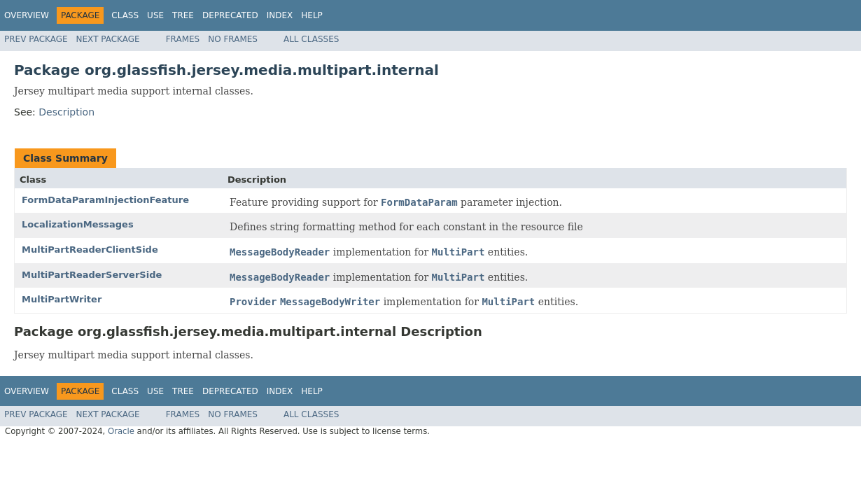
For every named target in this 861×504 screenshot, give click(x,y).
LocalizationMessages (78, 224)
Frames (183, 39)
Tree (183, 15)
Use (155, 15)
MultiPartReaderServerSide (92, 275)
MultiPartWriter (62, 299)
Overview (27, 15)
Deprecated (230, 15)
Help (312, 15)
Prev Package (36, 39)
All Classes (311, 39)
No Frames (233, 39)
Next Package (108, 39)
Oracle (121, 431)
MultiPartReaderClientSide (90, 250)
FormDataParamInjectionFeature (105, 200)
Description (66, 112)
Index (280, 15)
